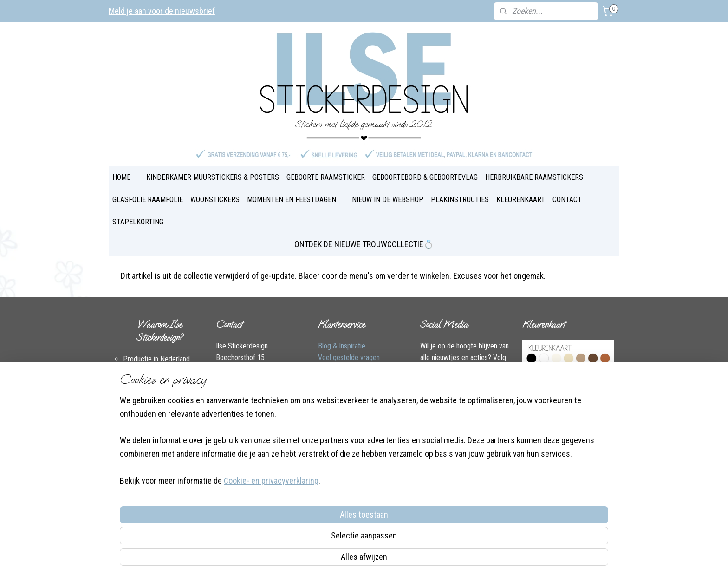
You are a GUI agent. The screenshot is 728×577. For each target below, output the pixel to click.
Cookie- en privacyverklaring (260, 559)
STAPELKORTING (138, 222)
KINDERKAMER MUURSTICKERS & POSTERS (213, 177)
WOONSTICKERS (215, 200)
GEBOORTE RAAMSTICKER (326, 177)
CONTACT (567, 200)
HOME (121, 177)
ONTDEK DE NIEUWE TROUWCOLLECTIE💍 (364, 244)
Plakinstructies (339, 393)
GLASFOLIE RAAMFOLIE (148, 200)
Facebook (230, 405)
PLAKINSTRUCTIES (460, 200)
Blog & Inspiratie (342, 346)
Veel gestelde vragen (349, 357)
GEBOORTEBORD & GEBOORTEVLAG (425, 177)
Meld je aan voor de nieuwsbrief (162, 11)
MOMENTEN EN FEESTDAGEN (292, 200)
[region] (303, 518)
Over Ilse (229, 417)
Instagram (269, 405)
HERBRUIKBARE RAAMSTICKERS (534, 177)
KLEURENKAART (521, 200)
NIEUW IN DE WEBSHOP (388, 200)
